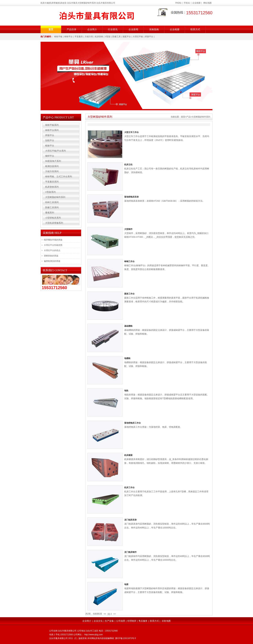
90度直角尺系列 (53, 161)
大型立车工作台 (131, 132)
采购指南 (154, 29)
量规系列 (50, 213)
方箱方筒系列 (52, 171)
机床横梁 (128, 455)
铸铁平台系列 (52, 130)
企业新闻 (133, 29)
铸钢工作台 (129, 261)
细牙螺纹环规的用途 (53, 240)
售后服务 (143, 621)
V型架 (108, 37)
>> (114, 614)
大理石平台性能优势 (53, 245)
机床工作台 (129, 488)
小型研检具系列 (53, 218)
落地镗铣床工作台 (133, 423)
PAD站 (179, 3)
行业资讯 (113, 29)
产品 (188, 117)
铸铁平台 (68, 37)
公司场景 (121, 621)
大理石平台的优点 (52, 250)
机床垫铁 (99, 37)
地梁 (126, 584)
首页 (51, 29)
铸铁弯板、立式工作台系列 (59, 177)
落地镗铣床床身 (131, 197)
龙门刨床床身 (130, 520)
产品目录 (71, 29)
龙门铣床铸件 (130, 552)
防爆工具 (117, 37)
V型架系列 (50, 192)
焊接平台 (149, 37)
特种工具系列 (52, 202)
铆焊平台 (50, 156)
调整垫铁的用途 (51, 256)
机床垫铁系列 (52, 187)
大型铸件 (128, 229)
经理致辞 (132, 621)
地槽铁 (127, 358)
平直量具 (79, 37)
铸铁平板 (58, 37)
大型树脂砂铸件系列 (201, 117)
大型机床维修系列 (54, 223)
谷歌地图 (166, 621)
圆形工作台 (129, 294)
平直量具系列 (52, 182)
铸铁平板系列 (52, 125)
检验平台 (50, 146)
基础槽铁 (128, 326)
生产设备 (109, 621)
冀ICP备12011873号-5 (125, 638)
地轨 (126, 391)
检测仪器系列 (52, 166)
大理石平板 (138, 37)
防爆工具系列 (52, 207)
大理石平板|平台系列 (56, 151)
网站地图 (207, 3)
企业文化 (98, 621)
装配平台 (127, 37)
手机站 (187, 3)
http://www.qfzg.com (93, 635)
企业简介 (92, 29)
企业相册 (196, 3)
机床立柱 (128, 165)
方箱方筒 (89, 37)
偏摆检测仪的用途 (52, 261)
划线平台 (50, 140)
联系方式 (195, 29)
